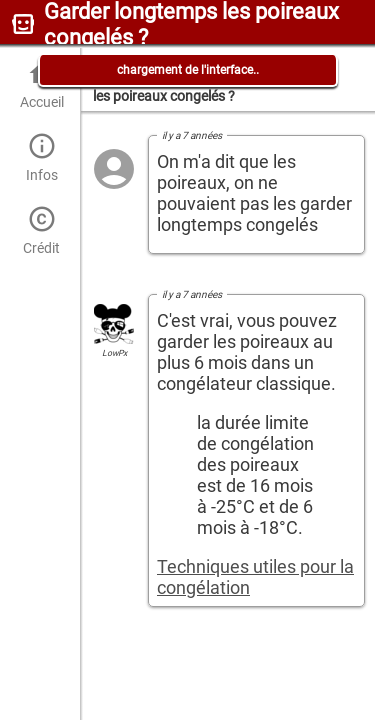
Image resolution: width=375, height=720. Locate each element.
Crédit (41, 230)
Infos (41, 157)
